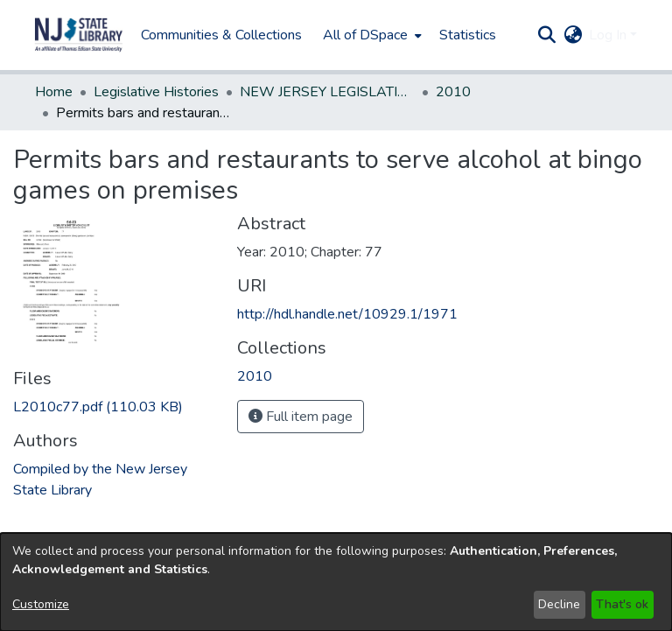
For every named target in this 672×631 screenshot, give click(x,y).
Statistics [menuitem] (468, 35)
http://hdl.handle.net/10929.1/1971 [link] (347, 314)
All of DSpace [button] (365, 35)
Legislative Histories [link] (156, 92)
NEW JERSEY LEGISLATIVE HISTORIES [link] (327, 92)
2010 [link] (453, 92)
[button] (79, 35)
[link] (98, 407)
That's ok (622, 604)
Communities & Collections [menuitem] (221, 35)
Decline (559, 604)
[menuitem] (371, 35)
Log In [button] (609, 35)
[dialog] (336, 582)
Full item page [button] (301, 417)
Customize (41, 604)
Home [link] (54, 92)
